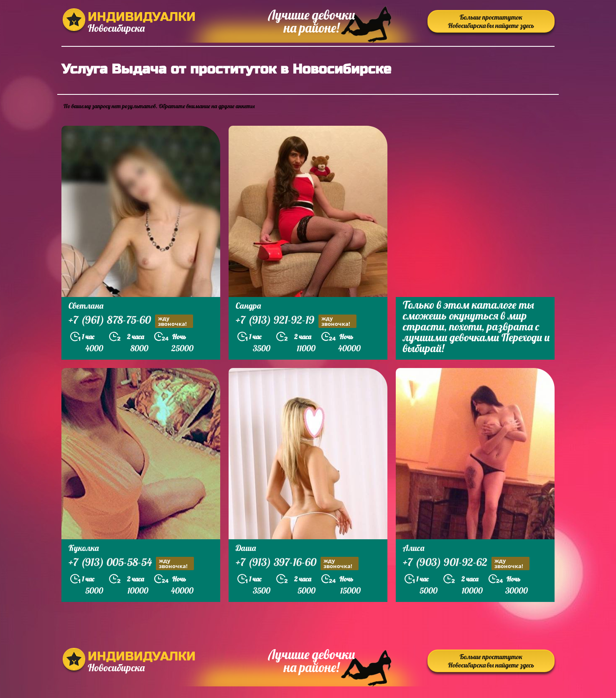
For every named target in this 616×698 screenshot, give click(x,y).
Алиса (414, 548)
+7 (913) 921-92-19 (296, 321)
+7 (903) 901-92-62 (466, 563)
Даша (246, 548)
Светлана (86, 306)
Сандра (248, 306)
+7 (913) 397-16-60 (297, 563)
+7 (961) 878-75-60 (131, 321)
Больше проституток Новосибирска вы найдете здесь (491, 21)
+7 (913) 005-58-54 (131, 563)
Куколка (84, 548)
